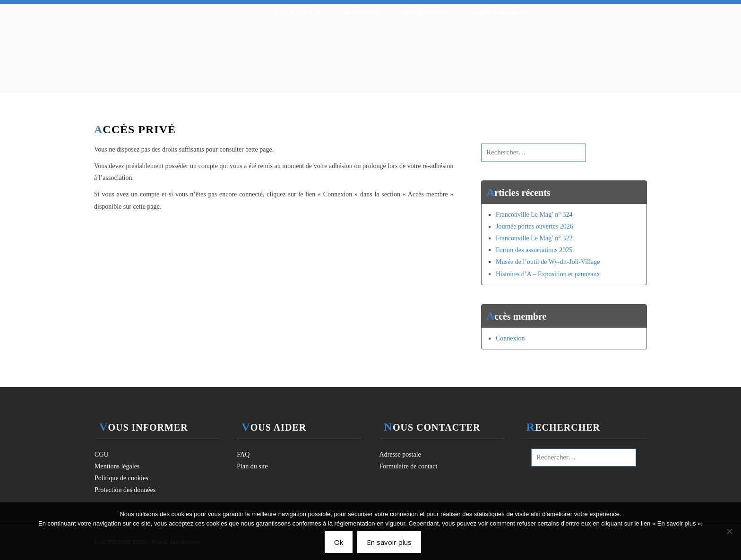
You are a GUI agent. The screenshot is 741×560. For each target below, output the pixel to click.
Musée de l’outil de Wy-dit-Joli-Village (548, 262)
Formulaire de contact (409, 466)
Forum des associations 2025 (534, 250)
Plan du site (252, 466)
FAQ (243, 454)
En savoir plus (389, 542)
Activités (362, 13)
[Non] (729, 531)
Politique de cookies (121, 478)
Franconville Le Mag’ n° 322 (534, 238)
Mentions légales (117, 466)
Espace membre (500, 13)
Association (297, 13)
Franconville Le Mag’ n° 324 (534, 215)
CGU (102, 454)
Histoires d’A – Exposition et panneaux (548, 274)
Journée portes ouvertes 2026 (534, 226)
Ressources (426, 13)
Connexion (510, 338)
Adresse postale (400, 454)
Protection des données (125, 490)
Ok (339, 542)
